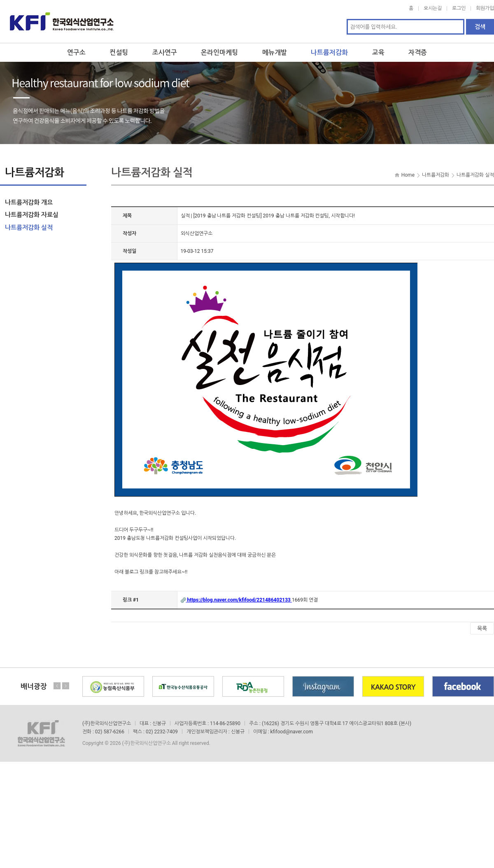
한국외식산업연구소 (62, 21)
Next (65, 686)
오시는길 (433, 8)
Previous (57, 686)
